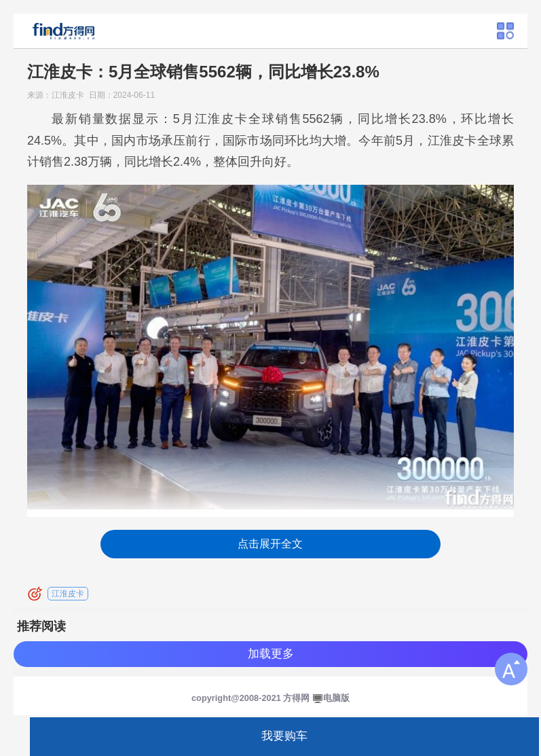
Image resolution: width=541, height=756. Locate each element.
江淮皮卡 (68, 594)
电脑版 (336, 698)
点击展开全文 (270, 544)
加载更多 (271, 654)
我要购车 (284, 736)
